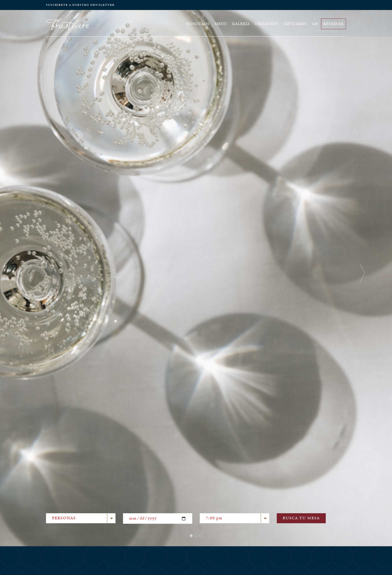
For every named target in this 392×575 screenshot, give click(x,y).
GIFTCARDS (295, 24)
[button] (29, 273)
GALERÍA (241, 24)
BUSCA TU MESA (301, 518)
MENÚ (221, 24)
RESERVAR (333, 24)
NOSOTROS (198, 24)
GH (315, 24)
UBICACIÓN (267, 24)
